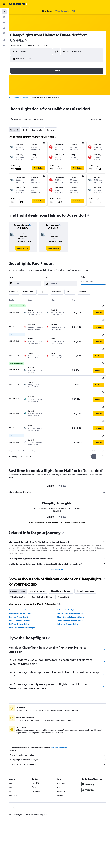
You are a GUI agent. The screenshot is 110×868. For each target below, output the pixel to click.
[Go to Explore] (4, 33)
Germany (30, 98)
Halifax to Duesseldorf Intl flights (27, 613)
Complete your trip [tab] (43, 577)
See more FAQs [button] (59, 555)
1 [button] (94, 437)
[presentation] (31, 40)
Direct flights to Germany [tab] (67, 577)
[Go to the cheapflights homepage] (18, 4)
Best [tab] (31, 130)
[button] (4, 4)
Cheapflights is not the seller (61, 741)
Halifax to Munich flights (24, 602)
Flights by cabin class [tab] (91, 577)
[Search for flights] (4, 12)
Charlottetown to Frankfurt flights (73, 602)
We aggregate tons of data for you (61, 745)
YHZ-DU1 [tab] (54, 472)
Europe (22, 98)
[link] (27, 251)
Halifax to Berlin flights (69, 595)
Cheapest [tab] (20, 130)
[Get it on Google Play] (90, 770)
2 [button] (99, 437)
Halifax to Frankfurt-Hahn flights (73, 599)
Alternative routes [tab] (23, 577)
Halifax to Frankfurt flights (25, 595)
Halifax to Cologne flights (70, 610)
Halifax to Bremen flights (24, 610)
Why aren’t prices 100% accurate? (61, 750)
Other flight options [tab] (24, 582)
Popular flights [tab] (69, 582)
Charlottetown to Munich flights (73, 606)
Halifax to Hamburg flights (25, 606)
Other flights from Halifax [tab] (47, 582)
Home (15, 98)
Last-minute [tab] (42, 130)
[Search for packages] (4, 28)
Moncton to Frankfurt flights (25, 599)
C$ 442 (22, 40)
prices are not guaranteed (64, 733)
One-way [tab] (56, 130)
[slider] (107, 287)
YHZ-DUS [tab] (65, 472)
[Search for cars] (4, 22)
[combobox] (49, 45)
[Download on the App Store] (90, 776)
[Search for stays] (4, 17)
